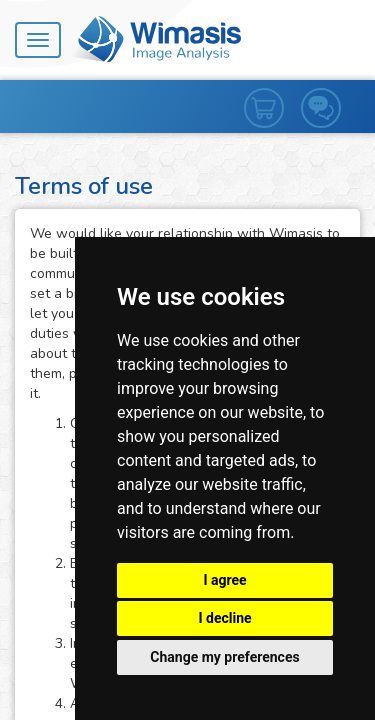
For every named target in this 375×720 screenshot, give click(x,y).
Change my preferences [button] (224, 657)
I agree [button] (224, 580)
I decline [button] (224, 618)
